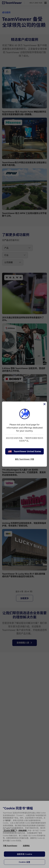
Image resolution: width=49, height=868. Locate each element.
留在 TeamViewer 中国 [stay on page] (24, 459)
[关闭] (44, 404)
